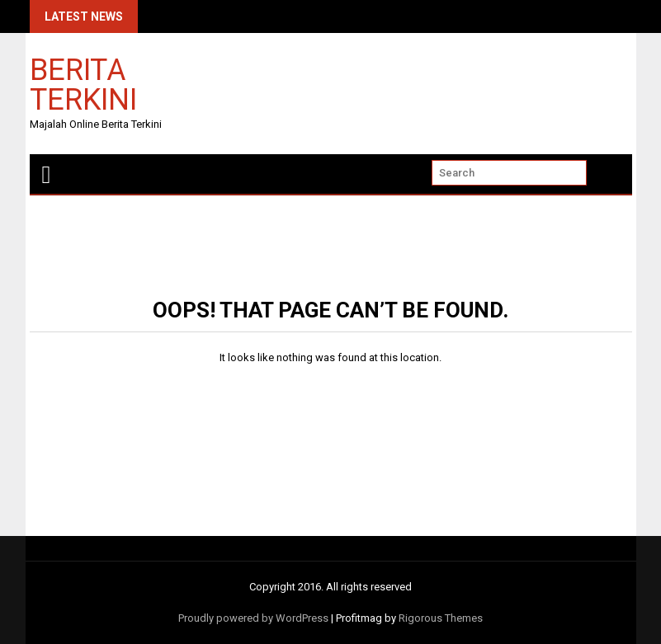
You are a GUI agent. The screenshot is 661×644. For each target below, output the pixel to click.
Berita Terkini (83, 84)
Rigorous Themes (441, 618)
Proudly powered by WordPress (253, 618)
